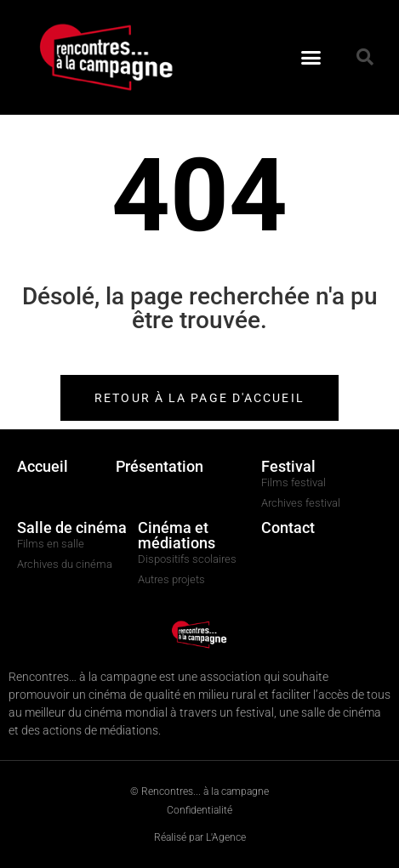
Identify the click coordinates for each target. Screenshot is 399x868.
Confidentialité (199, 810)
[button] (311, 58)
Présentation (160, 466)
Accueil (43, 466)
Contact (288, 528)
